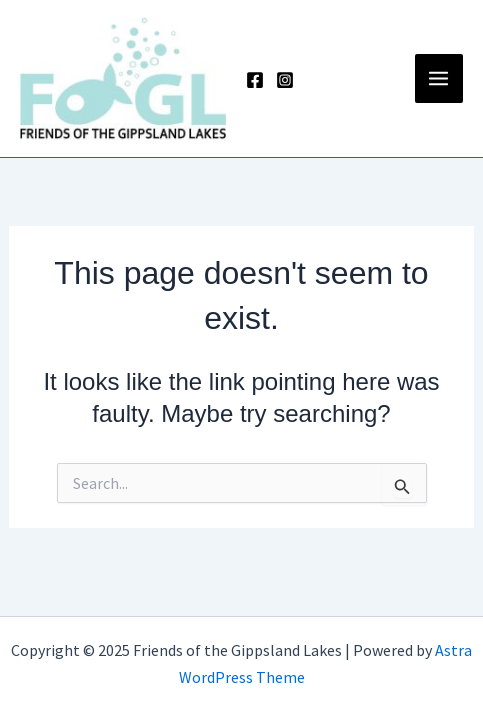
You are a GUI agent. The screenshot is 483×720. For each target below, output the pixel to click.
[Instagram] (285, 80)
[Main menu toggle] (439, 78)
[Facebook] (255, 80)
